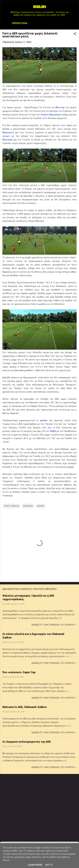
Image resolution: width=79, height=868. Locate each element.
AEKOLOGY (39, 7)
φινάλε (44, 421)
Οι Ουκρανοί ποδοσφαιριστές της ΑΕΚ (27, 742)
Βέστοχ (60, 108)
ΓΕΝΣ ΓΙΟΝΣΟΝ (11, 507)
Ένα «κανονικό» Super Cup (19, 673)
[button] (75, 35)
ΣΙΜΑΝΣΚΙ (28, 507)
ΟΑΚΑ (53, 432)
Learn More (35, 865)
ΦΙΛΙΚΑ (40, 507)
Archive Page (57, 23)
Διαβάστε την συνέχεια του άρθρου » (54, 625)
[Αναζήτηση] (75, 8)
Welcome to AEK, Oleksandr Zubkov (25, 708)
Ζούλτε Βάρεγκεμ (50, 115)
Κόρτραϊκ (8, 140)
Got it (49, 865)
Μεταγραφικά (22, 23)
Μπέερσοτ (8, 133)
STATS (39, 23)
